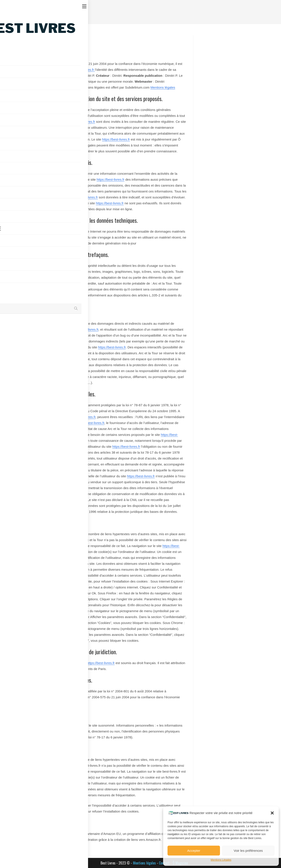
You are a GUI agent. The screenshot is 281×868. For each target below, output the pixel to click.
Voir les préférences (248, 851)
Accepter (194, 851)
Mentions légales (163, 87)
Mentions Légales (221, 860)
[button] (272, 813)
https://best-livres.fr (80, 70)
